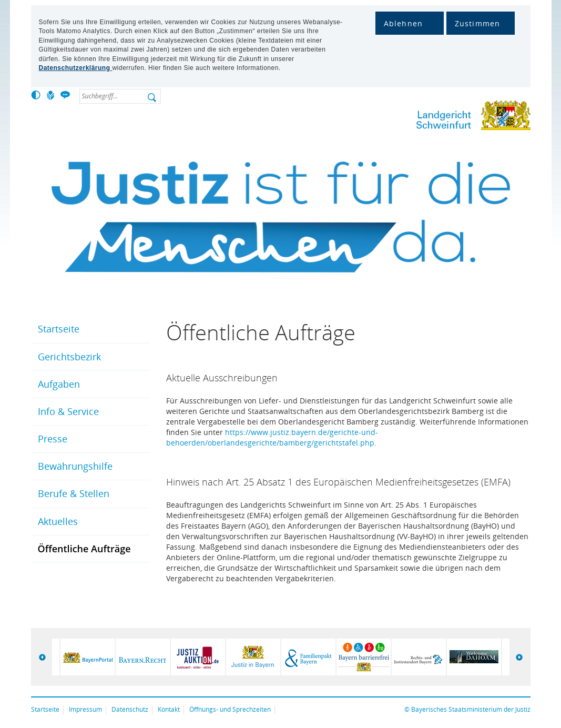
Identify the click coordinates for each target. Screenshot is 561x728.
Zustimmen (478, 23)
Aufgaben (59, 384)
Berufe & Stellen (74, 493)
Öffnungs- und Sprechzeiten (230, 709)
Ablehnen (404, 23)
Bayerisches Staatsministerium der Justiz (471, 709)
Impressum (85, 709)
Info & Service (68, 411)
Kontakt (169, 709)
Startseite (59, 329)
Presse (53, 439)
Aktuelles (58, 521)
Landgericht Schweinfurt (438, 118)
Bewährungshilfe (75, 466)
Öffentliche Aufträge (84, 549)
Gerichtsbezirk (69, 357)
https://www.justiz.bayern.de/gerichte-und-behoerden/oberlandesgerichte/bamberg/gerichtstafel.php (272, 437)
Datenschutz (130, 709)
